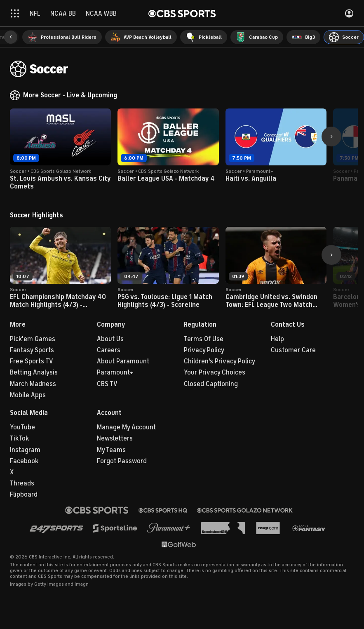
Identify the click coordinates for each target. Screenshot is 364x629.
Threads (22, 483)
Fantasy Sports (32, 350)
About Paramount (123, 361)
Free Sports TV (32, 361)
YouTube (22, 427)
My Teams (111, 450)
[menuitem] (62, 37)
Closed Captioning (211, 384)
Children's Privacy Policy (220, 361)
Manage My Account (126, 427)
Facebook (24, 461)
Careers (109, 350)
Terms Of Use (204, 339)
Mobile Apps (28, 395)
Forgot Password (122, 461)
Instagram (25, 450)
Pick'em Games (33, 339)
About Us (110, 339)
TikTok (19, 438)
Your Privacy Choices (215, 372)
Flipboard (24, 495)
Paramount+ (115, 372)
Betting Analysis (34, 372)
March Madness (33, 384)
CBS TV (107, 384)
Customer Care (293, 350)
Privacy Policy (204, 350)
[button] (11, 37)
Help (277, 339)
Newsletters (115, 438)
